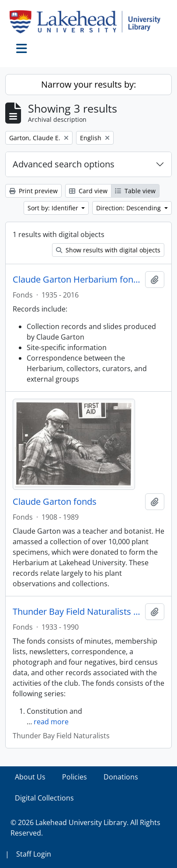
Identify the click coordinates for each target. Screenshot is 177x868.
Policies (75, 777)
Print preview (33, 191)
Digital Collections (44, 798)
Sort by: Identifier (54, 208)
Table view (135, 191)
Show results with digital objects (108, 250)
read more (51, 722)
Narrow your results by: (88, 84)
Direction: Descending (129, 208)
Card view (88, 191)
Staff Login (34, 854)
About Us (30, 777)
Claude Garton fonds (55, 502)
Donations (121, 777)
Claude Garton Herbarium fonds (77, 280)
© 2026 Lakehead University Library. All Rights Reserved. (85, 828)
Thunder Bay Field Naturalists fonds (77, 612)
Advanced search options (64, 164)
